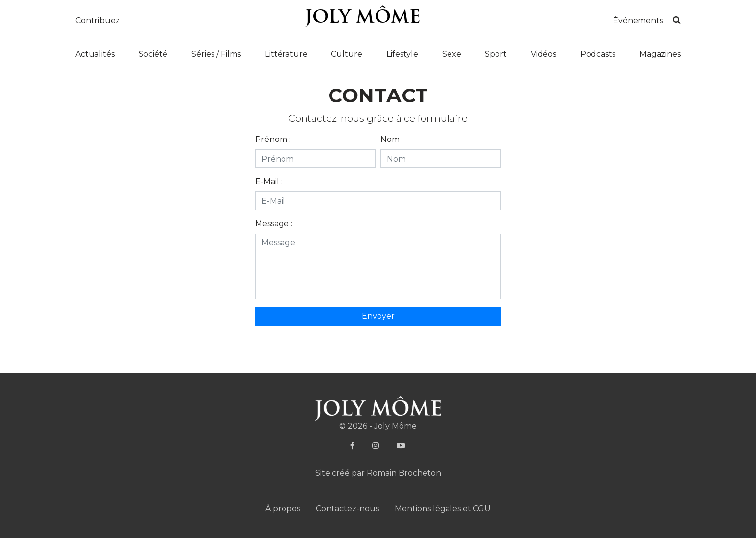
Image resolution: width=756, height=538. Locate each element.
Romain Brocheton (404, 473)
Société (153, 54)
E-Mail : (269, 181)
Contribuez (98, 20)
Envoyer (378, 316)
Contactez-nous (347, 508)
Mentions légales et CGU (443, 508)
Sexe (452, 54)
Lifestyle (402, 54)
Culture (347, 54)
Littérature (286, 54)
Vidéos (543, 54)
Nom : (392, 139)
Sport (496, 54)
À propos (283, 508)
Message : (274, 223)
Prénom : (273, 139)
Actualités (95, 54)
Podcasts (598, 54)
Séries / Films (216, 54)
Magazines (660, 54)
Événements (638, 20)
